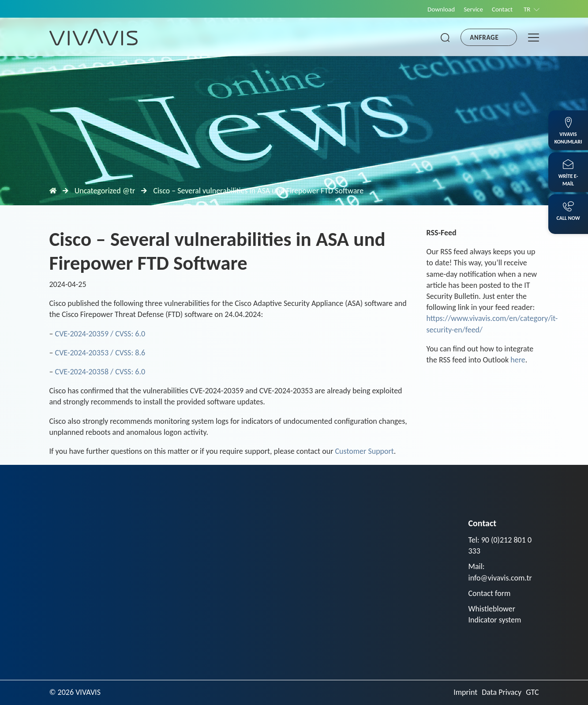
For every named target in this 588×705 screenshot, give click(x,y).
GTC (532, 692)
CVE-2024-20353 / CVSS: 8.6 (100, 353)
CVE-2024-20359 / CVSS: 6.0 (100, 334)
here (518, 360)
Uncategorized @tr (105, 191)
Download (441, 9)
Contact (502, 9)
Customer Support (365, 451)
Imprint (465, 692)
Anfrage (484, 38)
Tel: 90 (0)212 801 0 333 (500, 545)
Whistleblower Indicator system (495, 614)
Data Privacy (502, 692)
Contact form (490, 593)
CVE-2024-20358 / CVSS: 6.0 (100, 372)
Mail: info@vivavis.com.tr (500, 572)
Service (473, 9)
